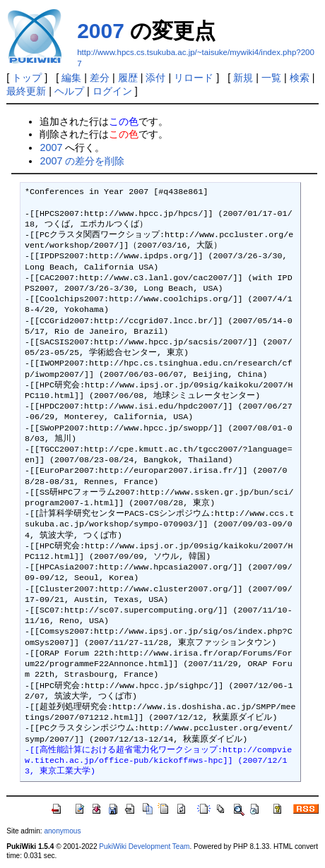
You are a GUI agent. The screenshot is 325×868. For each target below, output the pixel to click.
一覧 (271, 78)
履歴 (128, 78)
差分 (100, 78)
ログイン (112, 91)
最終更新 (26, 91)
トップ (27, 78)
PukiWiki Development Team (144, 846)
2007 (101, 31)
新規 (243, 78)
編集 (71, 78)
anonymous (62, 831)
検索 (300, 78)
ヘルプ (69, 91)
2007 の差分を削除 (82, 161)
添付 (155, 78)
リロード (194, 78)
